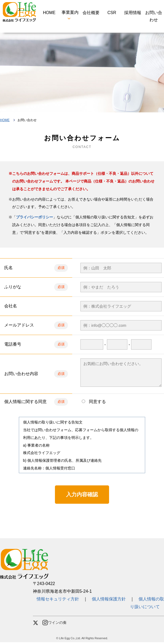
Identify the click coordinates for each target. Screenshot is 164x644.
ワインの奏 (55, 624)
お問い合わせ (154, 17)
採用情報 (133, 13)
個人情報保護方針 (109, 601)
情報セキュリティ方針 (60, 601)
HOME (49, 13)
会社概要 (91, 13)
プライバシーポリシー (34, 219)
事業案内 (70, 13)
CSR (112, 13)
